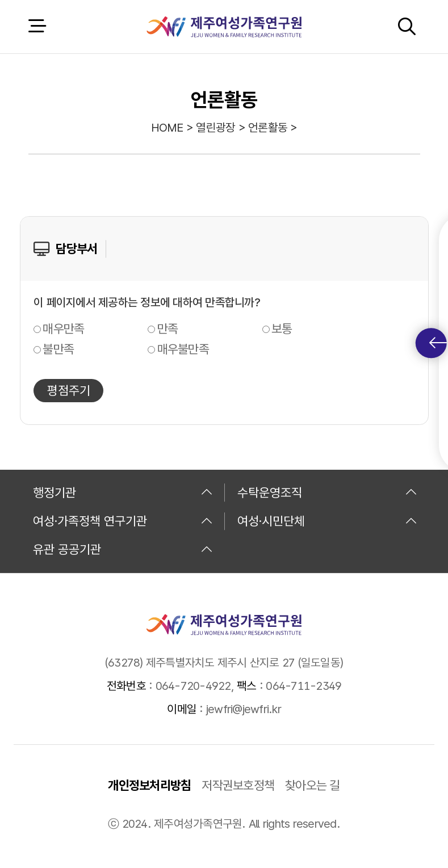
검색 (407, 26)
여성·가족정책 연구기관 (123, 521)
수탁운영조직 (327, 492)
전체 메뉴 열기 (37, 26)
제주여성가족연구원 (224, 27)
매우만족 (63, 328)
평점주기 (69, 390)
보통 (282, 328)
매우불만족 (183, 349)
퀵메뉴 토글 (438, 343)
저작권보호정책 (238, 785)
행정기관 (123, 492)
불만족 (58, 349)
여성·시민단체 (327, 521)
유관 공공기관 (123, 549)
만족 (168, 328)
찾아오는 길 (313, 785)
